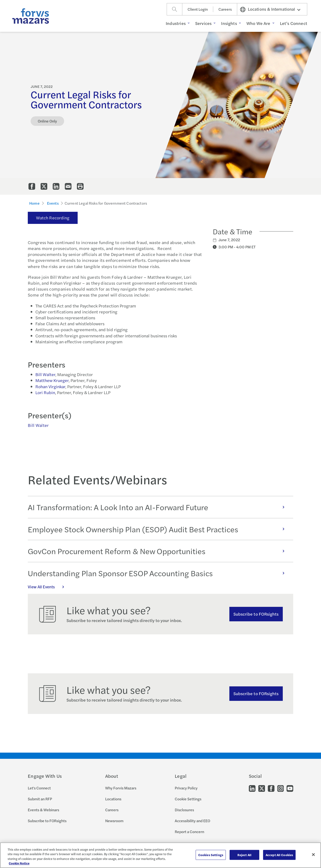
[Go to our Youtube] (290, 788)
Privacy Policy (186, 788)
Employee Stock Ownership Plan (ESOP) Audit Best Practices (159, 529)
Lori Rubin (45, 392)
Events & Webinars (43, 810)
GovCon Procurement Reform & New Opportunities (159, 551)
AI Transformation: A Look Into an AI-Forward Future (159, 507)
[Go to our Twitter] (262, 788)
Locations (113, 799)
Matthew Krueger (52, 380)
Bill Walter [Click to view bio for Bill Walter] (38, 425)
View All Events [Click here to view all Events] (48, 587)
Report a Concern (189, 832)
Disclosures (184, 810)
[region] (160, 855)
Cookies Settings (211, 855)
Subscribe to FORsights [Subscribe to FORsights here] (256, 693)
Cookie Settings (188, 799)
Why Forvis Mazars (121, 788)
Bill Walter (45, 374)
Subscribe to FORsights (256, 614)
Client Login (198, 9)
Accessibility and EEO (192, 821)
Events (53, 203)
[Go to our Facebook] (271, 788)
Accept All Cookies (279, 855)
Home (34, 203)
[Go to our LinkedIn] (252, 788)
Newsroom (114, 821)
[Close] (313, 854)
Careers (225, 9)
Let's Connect (39, 788)
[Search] (175, 9)
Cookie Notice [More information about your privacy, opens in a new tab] (19, 863)
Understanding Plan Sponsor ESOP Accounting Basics (159, 573)
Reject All (244, 855)
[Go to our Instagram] (281, 788)
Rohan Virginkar (50, 386)
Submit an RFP (40, 799)
